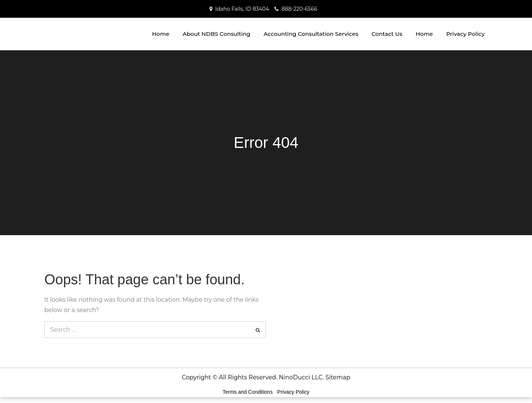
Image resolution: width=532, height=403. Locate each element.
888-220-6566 (299, 9)
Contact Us (387, 34)
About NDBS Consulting (216, 34)
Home (161, 34)
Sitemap (338, 377)
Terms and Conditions (248, 392)
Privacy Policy (465, 34)
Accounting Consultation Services (311, 34)
